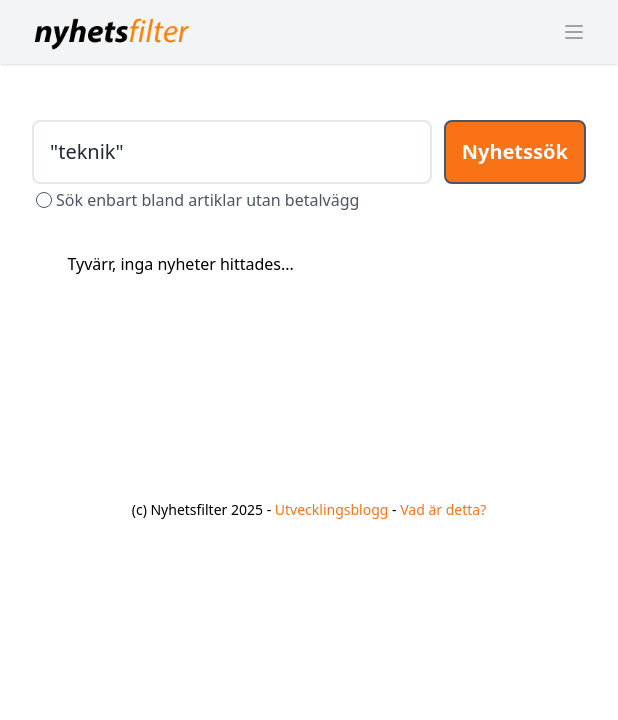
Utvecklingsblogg (332, 509)
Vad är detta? (443, 509)
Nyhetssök (515, 151)
